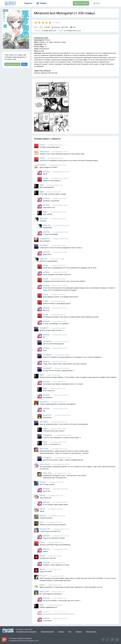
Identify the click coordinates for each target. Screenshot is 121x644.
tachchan (56, 27)
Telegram (42, 3)
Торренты (28, 3)
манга (5, 10)
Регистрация (81, 3)
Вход (97, 3)
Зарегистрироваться (12, 64)
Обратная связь (91, 632)
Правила (78, 632)
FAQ (70, 632)
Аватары (61, 632)
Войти (24, 64)
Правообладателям (47, 632)
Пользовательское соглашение (26, 632)
